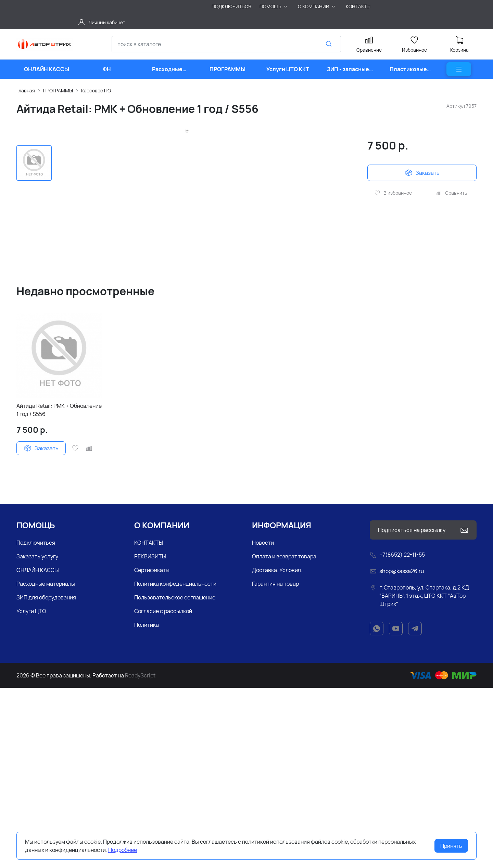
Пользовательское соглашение (175, 778)
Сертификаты (152, 750)
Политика (147, 805)
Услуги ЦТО (31, 791)
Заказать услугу (37, 737)
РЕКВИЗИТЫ (150, 737)
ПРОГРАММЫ (58, 90)
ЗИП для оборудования (46, 778)
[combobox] (226, 44)
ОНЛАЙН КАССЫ (38, 750)
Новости (263, 723)
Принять (451, 846)
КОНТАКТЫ (149, 723)
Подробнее (123, 850)
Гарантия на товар (275, 764)
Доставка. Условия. (277, 750)
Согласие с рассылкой (163, 791)
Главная (26, 90)
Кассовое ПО (96, 90)
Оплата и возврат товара (284, 737)
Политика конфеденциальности (175, 764)
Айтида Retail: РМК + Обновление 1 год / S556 (59, 590)
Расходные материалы (46, 764)
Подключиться (36, 723)
